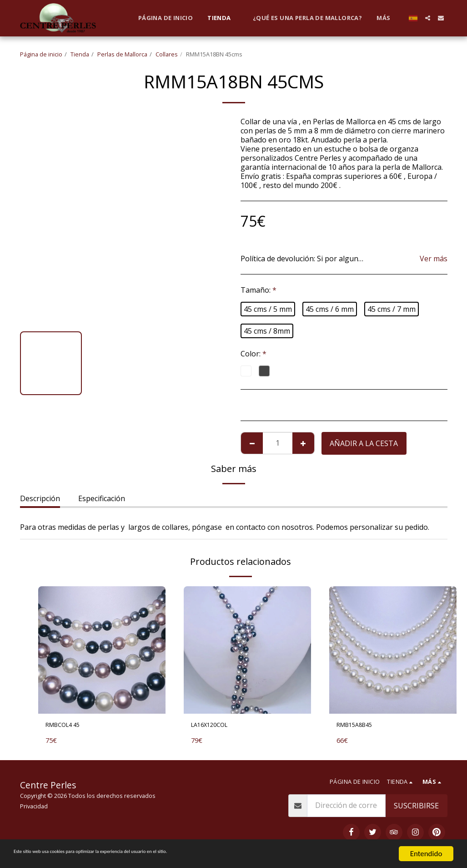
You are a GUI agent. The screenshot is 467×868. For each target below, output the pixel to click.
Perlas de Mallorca (122, 54)
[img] (102, 650)
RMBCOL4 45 (68, 726)
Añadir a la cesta (364, 443)
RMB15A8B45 (360, 726)
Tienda (80, 54)
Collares (167, 54)
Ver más (434, 259)
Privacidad (34, 808)
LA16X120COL (215, 726)
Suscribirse (416, 808)
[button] (428, 18)
